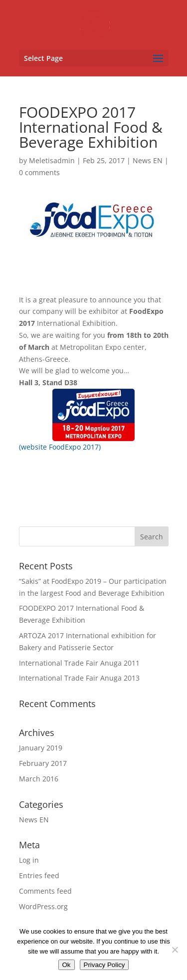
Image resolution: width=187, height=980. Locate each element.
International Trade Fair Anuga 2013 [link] (79, 678)
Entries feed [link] (39, 875)
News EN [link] (148, 160)
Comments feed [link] (45, 891)
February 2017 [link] (43, 763)
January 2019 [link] (41, 748)
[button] (94, 58)
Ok (67, 965)
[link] (95, 24)
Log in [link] (29, 860)
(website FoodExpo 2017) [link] (60, 447)
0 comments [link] (39, 172)
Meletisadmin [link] (52, 160)
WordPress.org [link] (43, 906)
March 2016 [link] (39, 779)
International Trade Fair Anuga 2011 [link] (79, 663)
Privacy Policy (104, 965)
